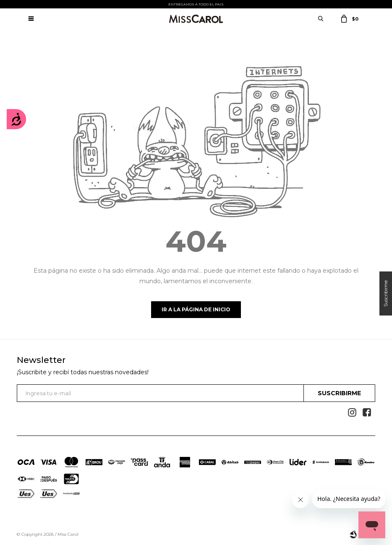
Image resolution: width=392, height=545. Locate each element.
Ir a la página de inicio (196, 309)
